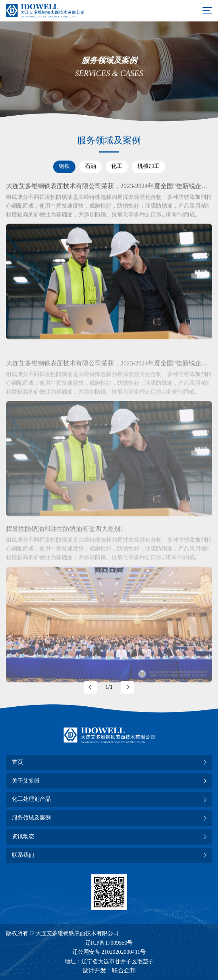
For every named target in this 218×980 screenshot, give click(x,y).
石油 (91, 166)
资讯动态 (23, 836)
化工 (117, 166)
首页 (17, 762)
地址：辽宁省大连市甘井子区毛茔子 (109, 962)
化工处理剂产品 (31, 799)
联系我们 (23, 855)
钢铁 (64, 166)
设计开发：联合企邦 (109, 970)
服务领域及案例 (31, 818)
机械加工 (149, 166)
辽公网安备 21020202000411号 (109, 952)
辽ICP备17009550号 (109, 943)
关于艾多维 (26, 781)
